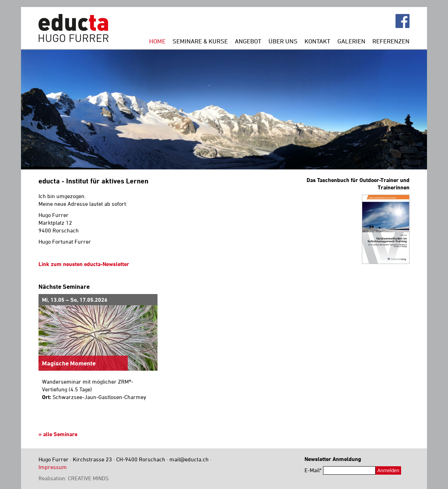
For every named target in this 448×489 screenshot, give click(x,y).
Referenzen (391, 41)
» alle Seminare (58, 434)
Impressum (53, 467)
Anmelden (388, 470)
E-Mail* (313, 470)
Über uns (283, 41)
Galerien (351, 41)
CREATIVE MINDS (88, 478)
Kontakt (317, 41)
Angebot (248, 41)
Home (157, 41)
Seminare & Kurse (200, 41)
